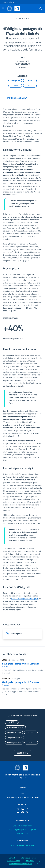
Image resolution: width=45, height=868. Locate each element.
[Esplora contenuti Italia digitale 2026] (14, 743)
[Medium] (18, 812)
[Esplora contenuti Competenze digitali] (15, 738)
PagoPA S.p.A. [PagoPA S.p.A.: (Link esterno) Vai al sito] (23, 833)
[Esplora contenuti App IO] (15, 86)
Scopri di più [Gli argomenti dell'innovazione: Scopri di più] (22, 753)
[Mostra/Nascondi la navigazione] (3, 8)
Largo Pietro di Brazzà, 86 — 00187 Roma (23, 797)
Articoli (27, 18)
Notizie (18, 18)
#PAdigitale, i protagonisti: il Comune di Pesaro (21, 665)
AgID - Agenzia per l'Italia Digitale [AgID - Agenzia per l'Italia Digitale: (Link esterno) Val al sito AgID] (23, 829)
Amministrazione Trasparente (23, 845)
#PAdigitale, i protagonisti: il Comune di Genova (21, 684)
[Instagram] (27, 812)
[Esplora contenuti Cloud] (31, 732)
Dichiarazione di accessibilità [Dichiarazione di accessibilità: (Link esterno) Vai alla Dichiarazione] (21, 864)
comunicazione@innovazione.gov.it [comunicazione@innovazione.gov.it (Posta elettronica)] (25, 599)
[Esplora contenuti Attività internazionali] (15, 727)
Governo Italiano (8, 2)
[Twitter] (18, 809)
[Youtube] (23, 812)
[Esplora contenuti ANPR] (30, 86)
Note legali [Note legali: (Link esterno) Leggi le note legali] (30, 861)
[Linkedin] (23, 809)
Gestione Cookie (14, 861)
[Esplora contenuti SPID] (30, 81)
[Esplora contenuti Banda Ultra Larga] (14, 732)
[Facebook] (27, 809)
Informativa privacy (29, 858)
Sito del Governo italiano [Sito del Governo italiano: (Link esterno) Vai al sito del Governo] (23, 826)
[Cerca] (41, 9)
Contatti (12, 858)
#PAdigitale (16, 633)
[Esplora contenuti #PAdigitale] (15, 81)
